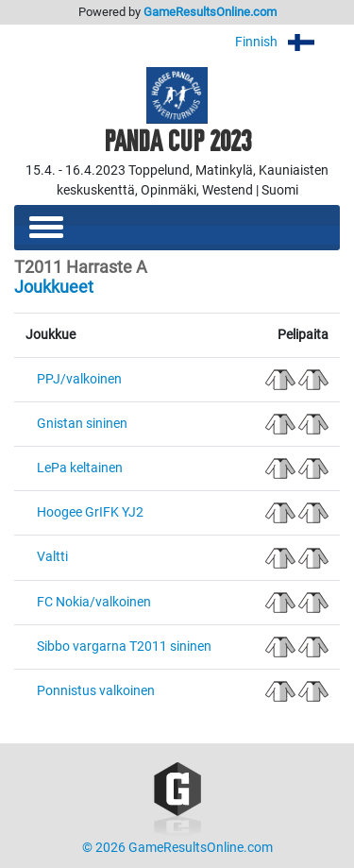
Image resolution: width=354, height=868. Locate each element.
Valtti (52, 557)
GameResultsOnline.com (210, 12)
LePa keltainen (80, 468)
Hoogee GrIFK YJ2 (90, 512)
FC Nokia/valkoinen (94, 602)
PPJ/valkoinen (79, 379)
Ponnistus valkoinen (96, 691)
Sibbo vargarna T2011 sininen (124, 647)
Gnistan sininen (82, 424)
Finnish (287, 42)
